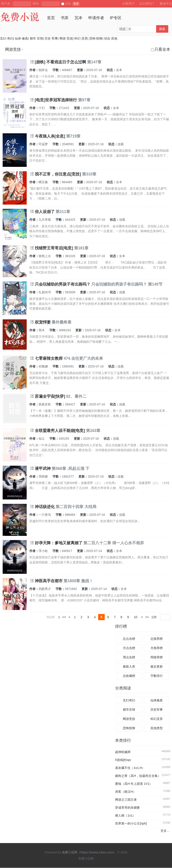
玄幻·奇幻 (7, 38)
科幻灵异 (157, 719)
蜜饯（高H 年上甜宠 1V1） (134, 784)
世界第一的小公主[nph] (131, 824)
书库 (65, 18)
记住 (66, 4)
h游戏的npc (123, 760)
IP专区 (116, 18)
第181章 (81, 248)
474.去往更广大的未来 (83, 358)
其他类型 (157, 728)
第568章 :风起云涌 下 (70, 469)
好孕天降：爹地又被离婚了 (59, 543)
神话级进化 (45, 507)
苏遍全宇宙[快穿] (50, 396)
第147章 (94, 62)
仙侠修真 (157, 700)
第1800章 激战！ (78, 581)
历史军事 (157, 710)
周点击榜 (129, 657)
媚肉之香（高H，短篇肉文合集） (138, 776)
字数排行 (157, 676)
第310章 (89, 174)
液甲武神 (43, 469)
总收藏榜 (129, 676)
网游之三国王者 (126, 800)
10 (136, 617)
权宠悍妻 (43, 322)
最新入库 (129, 667)
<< (64, 617)
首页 (51, 18)
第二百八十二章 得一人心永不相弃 (114, 543)
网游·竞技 (66, 38)
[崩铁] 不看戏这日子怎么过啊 (61, 62)
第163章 (93, 431)
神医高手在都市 (49, 581)
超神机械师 (123, 752)
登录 (76, 4)
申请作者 (96, 18)
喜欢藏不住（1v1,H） (130, 768)
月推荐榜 (157, 648)
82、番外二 (76, 396)
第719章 (73, 136)
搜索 (162, 29)
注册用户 (128, 4)
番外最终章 (62, 322)
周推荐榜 (157, 657)
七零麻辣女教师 (49, 358)
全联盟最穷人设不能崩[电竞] (60, 431)
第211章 (63, 212)
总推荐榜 (157, 639)
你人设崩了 (45, 212)
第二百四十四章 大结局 (76, 507)
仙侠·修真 (21, 38)
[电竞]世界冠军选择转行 (56, 100)
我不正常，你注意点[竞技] (58, 174)
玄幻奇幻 (129, 700)
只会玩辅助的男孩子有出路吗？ (63, 284)
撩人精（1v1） (125, 816)
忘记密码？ (147, 4)
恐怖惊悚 (129, 728)
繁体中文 (166, 4)
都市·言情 (36, 38)
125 (154, 617)
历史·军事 (51, 38)
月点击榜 (129, 648)
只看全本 (161, 49)
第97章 (84, 100)
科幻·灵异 (81, 38)
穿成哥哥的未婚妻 (127, 808)
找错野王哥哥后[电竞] (54, 248)
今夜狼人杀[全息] (50, 136)
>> (147, 617)
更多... (165, 831)
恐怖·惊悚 (96, 38)
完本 (79, 18)
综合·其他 (111, 38)
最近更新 (157, 667)
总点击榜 (129, 639)
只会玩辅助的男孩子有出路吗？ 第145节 (127, 284)
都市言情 (129, 710)
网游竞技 (129, 719)
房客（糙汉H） (125, 792)
